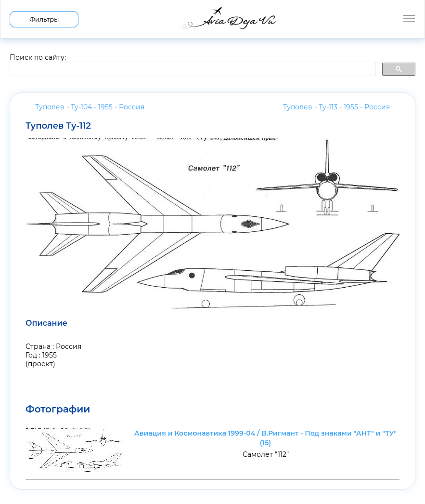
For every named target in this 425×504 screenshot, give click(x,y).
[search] (192, 69)
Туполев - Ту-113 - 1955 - (336, 107)
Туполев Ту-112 (58, 126)
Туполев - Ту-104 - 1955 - (90, 107)
